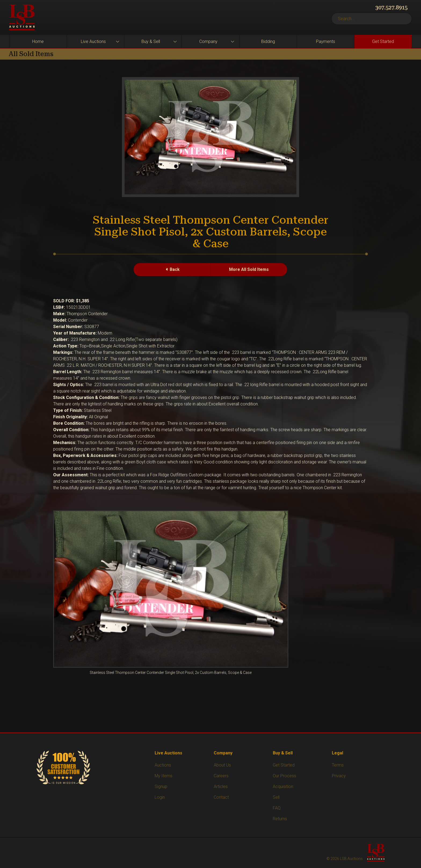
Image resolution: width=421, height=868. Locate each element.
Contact (221, 797)
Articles (221, 787)
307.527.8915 (391, 8)
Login (160, 797)
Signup (161, 787)
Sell (276, 797)
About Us (222, 765)
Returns (280, 819)
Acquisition (283, 787)
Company (208, 41)
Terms (338, 765)
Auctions (163, 765)
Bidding (268, 41)
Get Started (383, 41)
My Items (164, 776)
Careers (221, 776)
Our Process (284, 776)
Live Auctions (93, 41)
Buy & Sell (151, 41)
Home (38, 41)
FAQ (277, 808)
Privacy (339, 776)
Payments (326, 41)
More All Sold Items (249, 269)
